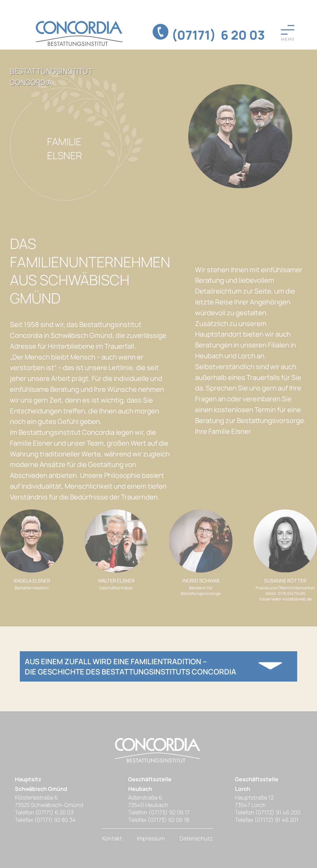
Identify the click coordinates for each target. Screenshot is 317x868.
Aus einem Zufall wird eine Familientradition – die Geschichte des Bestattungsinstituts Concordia (130, 666)
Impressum (151, 838)
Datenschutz (196, 838)
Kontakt (112, 838)
